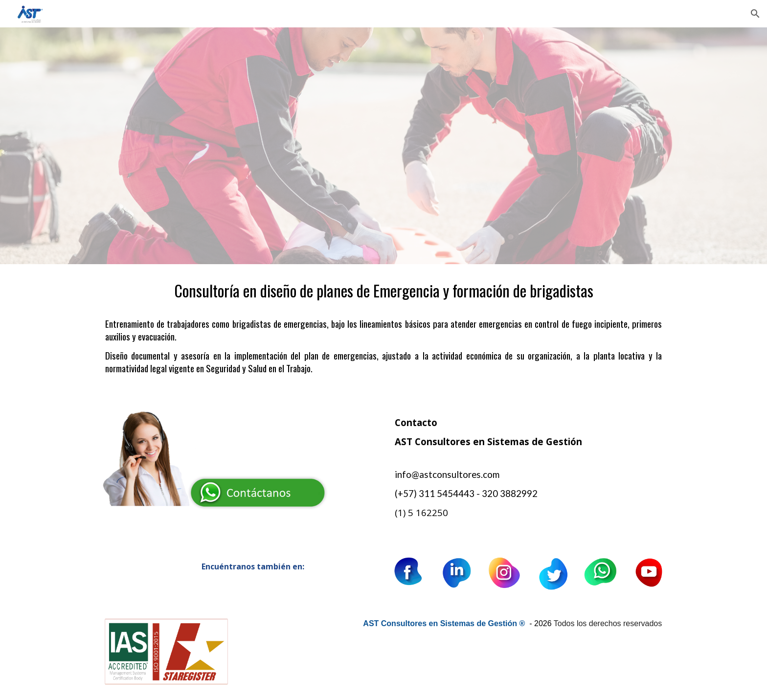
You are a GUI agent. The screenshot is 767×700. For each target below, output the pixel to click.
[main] (383, 331)
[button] (755, 14)
